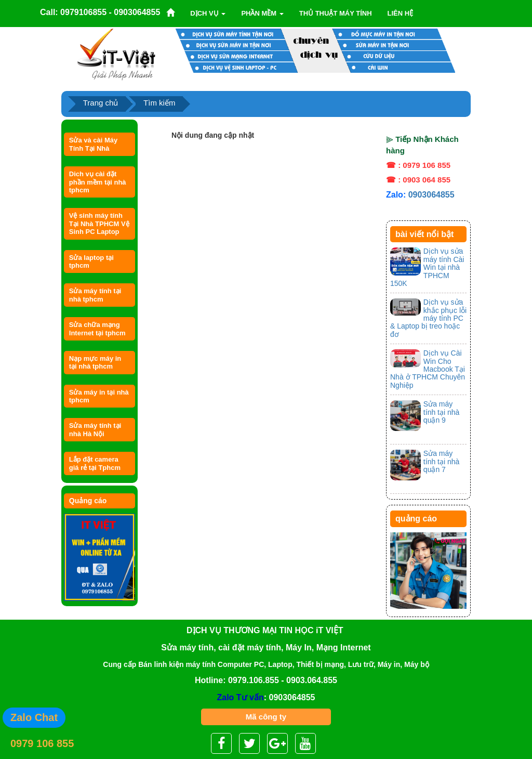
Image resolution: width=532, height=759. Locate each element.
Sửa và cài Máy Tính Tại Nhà (94, 144)
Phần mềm (262, 13)
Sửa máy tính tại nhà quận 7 (442, 461)
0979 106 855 (42, 743)
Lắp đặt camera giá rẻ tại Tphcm (95, 463)
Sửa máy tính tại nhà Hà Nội (95, 429)
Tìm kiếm (159, 103)
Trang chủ (101, 103)
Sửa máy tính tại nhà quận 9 (442, 412)
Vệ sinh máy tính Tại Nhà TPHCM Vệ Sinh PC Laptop (99, 224)
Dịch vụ (208, 13)
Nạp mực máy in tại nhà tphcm (95, 362)
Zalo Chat (34, 717)
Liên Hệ (401, 13)
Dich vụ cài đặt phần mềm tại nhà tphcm (98, 182)
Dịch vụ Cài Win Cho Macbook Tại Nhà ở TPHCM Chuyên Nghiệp (428, 369)
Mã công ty (266, 717)
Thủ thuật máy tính (336, 13)
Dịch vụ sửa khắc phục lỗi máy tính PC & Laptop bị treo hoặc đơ (428, 318)
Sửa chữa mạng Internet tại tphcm (97, 329)
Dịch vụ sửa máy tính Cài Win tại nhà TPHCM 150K (427, 267)
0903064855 (431, 195)
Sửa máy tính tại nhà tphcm (95, 295)
